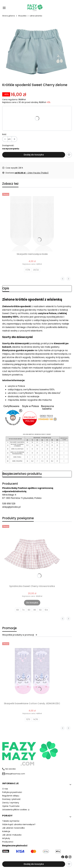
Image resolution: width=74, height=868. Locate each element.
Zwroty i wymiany (11, 803)
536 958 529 (9, 504)
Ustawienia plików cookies (15, 810)
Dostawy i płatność (11, 799)
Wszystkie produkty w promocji (20, 635)
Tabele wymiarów (11, 821)
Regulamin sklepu (11, 796)
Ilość (4, 134)
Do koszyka (32, 603)
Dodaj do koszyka (34, 155)
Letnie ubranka (36, 16)
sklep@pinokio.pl (11, 507)
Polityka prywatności (12, 792)
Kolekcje (6, 831)
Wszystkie (22, 16)
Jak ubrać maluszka (12, 835)
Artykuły (6, 838)
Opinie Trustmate (11, 806)
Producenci (8, 842)
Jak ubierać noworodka (13, 828)
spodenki (10, 361)
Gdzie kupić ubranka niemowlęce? (19, 824)
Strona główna (9, 16)
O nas (5, 789)
